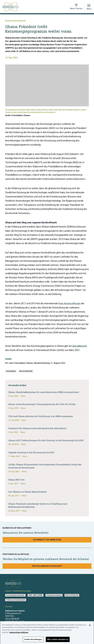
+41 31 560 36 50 (12, 619)
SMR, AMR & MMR (36, 595)
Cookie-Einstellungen (33, 641)
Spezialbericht (80, 346)
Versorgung (11, 371)
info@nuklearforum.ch (14, 621)
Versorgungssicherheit (15, 595)
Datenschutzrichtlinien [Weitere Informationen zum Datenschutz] (19, 634)
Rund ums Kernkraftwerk (15, 21)
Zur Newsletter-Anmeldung (47, 540)
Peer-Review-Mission (69, 303)
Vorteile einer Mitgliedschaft (47, 566)
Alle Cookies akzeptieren (58, 641)
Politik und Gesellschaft (16, 600)
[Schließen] (90, 626)
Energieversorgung (54, 595)
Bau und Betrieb (26, 371)
